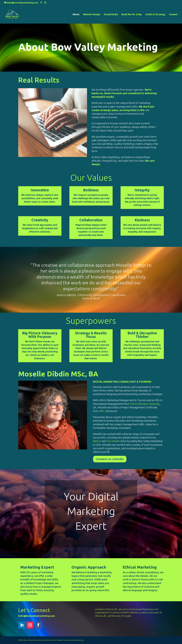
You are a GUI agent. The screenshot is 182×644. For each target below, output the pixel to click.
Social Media (111, 14)
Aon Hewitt (113, 441)
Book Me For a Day (132, 14)
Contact (173, 14)
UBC (102, 411)
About (76, 14)
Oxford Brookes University (145, 404)
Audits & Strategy (155, 14)
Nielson (97, 441)
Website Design (92, 14)
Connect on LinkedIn (110, 459)
